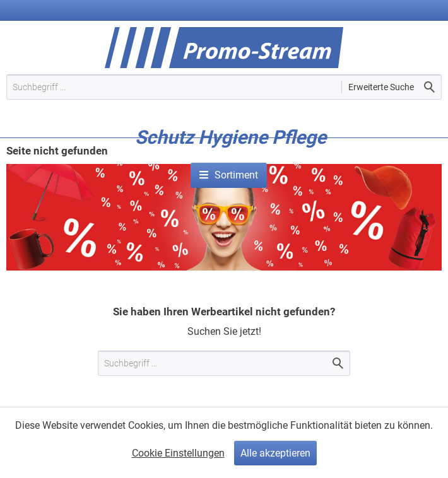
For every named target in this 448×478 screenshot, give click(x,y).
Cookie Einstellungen (178, 453)
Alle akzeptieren (275, 453)
